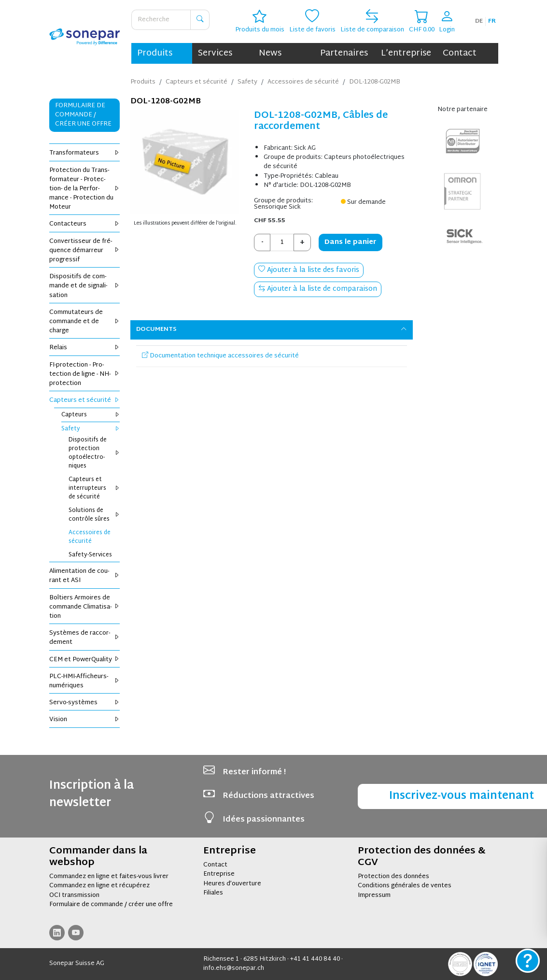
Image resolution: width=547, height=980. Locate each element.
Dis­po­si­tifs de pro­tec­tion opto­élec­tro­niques (94, 453)
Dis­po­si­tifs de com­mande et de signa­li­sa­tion (85, 286)
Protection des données (393, 877)
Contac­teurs (85, 224)
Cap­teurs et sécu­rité (85, 400)
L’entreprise (406, 53)
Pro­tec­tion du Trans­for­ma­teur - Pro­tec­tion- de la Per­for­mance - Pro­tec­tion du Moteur (85, 189)
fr (492, 21)
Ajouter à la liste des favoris (309, 270)
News (270, 53)
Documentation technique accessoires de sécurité (220, 356)
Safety (91, 429)
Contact (460, 53)
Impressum (374, 895)
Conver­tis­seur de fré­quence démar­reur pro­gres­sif (85, 251)
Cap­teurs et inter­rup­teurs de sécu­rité (94, 488)
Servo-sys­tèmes (85, 703)
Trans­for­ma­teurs (85, 153)
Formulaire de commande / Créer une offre (83, 115)
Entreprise (219, 874)
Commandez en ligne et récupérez (99, 886)
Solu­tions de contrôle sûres (94, 515)
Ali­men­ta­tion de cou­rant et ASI (85, 576)
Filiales (213, 893)
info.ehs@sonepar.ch (234, 968)
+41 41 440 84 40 (315, 959)
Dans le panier (351, 242)
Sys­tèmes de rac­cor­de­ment (85, 638)
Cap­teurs (91, 415)
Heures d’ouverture (232, 884)
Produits (155, 53)
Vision (85, 720)
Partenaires (344, 53)
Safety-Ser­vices (90, 555)
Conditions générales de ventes (405, 886)
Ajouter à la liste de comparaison (318, 289)
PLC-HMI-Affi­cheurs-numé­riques (85, 681)
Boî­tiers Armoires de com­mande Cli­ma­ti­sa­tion (85, 607)
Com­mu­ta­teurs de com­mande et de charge (85, 322)
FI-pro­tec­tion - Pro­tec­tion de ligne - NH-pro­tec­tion (85, 374)
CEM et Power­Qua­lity (85, 660)
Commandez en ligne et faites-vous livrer (109, 877)
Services (215, 53)
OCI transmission (74, 895)
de (479, 21)
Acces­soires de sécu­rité (90, 537)
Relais (85, 348)
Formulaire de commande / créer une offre (111, 905)
